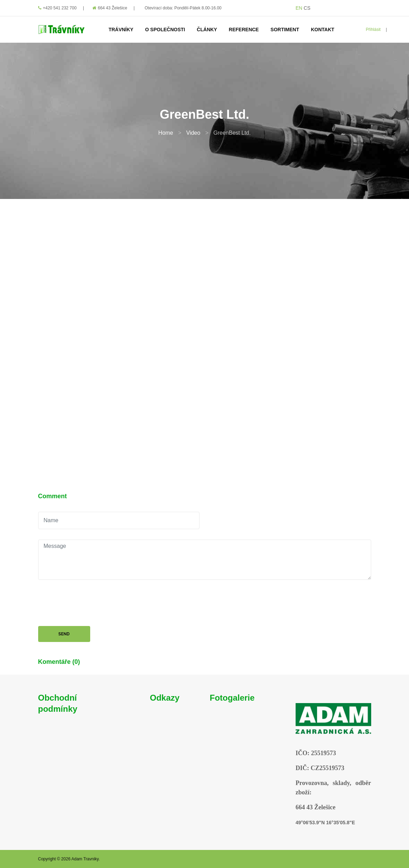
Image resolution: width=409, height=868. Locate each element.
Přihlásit (373, 30)
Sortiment (285, 30)
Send (64, 634)
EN (299, 8)
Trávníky (121, 30)
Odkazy (165, 698)
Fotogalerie (232, 698)
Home (166, 133)
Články (207, 30)
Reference (244, 30)
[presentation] (91, 604)
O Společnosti (165, 30)
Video (193, 133)
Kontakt (322, 30)
